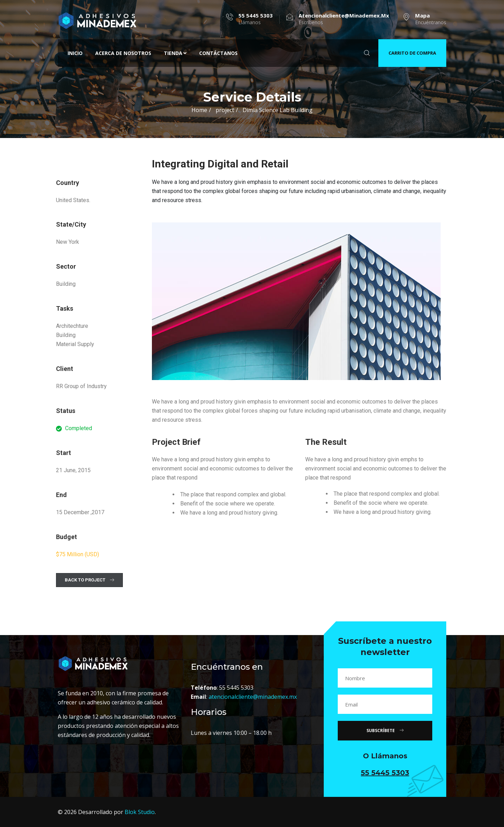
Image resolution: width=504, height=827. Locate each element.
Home (199, 110)
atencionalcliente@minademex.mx (253, 697)
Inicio (75, 53)
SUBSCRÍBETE (385, 730)
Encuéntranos (431, 19)
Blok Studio (140, 812)
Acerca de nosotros (123, 53)
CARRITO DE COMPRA (412, 53)
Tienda (175, 53)
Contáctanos (218, 53)
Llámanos (255, 19)
